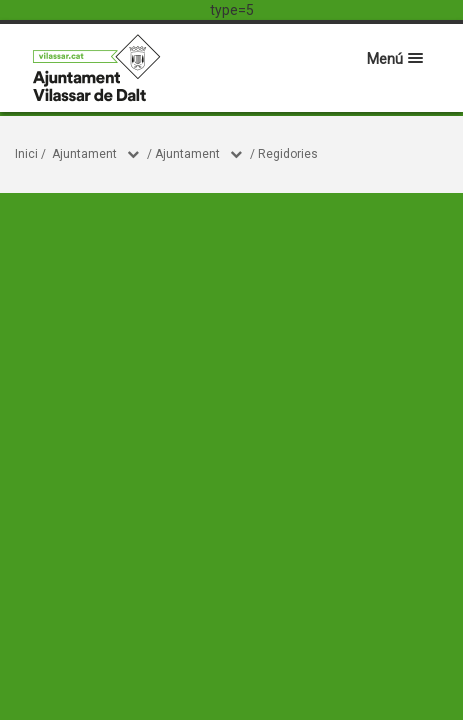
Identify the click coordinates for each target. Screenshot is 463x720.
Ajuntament (84, 154)
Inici (26, 154)
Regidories (288, 154)
